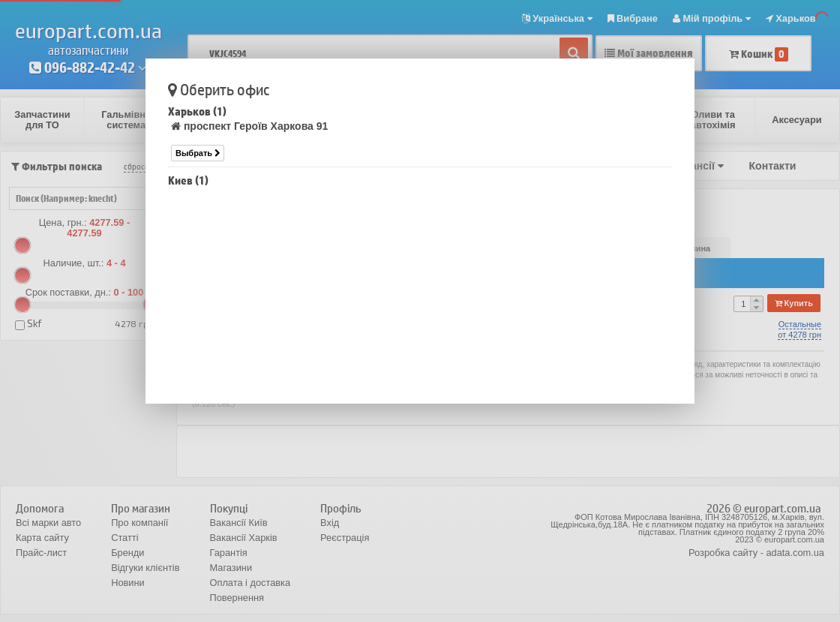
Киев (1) (188, 180)
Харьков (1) (197, 111)
